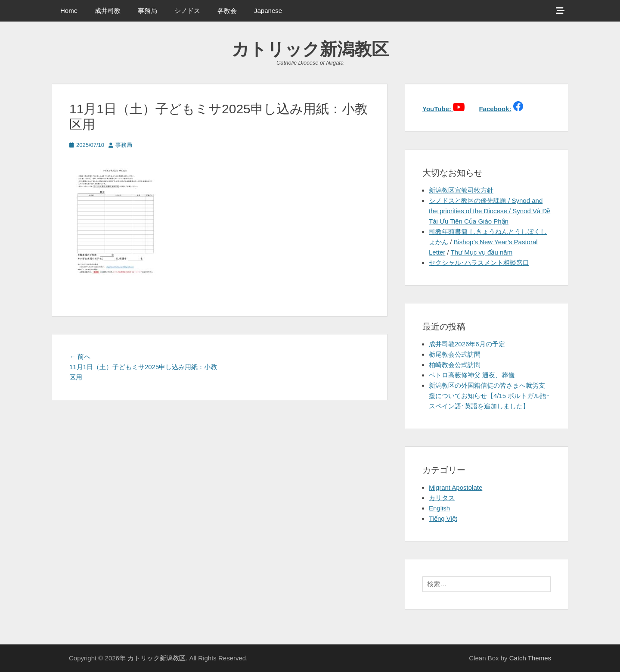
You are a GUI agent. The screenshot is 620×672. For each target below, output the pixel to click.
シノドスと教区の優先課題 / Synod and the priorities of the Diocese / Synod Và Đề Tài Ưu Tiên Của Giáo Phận (490, 211)
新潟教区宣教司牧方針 (461, 190)
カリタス (442, 498)
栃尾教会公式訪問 (455, 354)
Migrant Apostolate (456, 487)
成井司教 (108, 11)
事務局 (147, 11)
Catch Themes (530, 658)
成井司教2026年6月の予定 (467, 344)
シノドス (187, 11)
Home (69, 11)
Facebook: (495, 109)
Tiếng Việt (443, 518)
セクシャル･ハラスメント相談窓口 (479, 263)
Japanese (268, 11)
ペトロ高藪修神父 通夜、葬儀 (472, 375)
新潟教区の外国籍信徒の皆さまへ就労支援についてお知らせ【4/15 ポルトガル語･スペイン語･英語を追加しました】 (489, 396)
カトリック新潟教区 (310, 49)
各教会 (227, 11)
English (439, 508)
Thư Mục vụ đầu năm (482, 252)
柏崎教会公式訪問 (455, 365)
